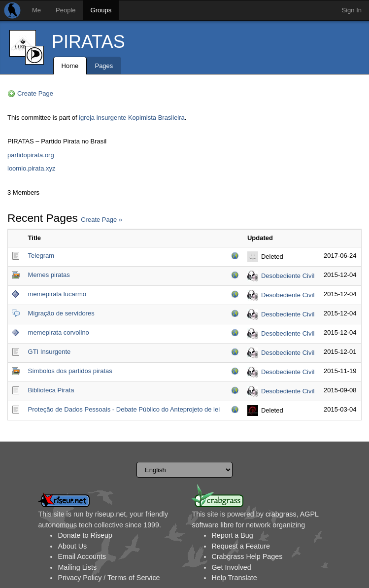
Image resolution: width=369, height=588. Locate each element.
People (66, 10)
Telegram (41, 256)
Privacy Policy (80, 578)
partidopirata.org (31, 155)
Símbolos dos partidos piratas (70, 371)
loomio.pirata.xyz (32, 168)
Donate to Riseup (85, 535)
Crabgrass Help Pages (247, 556)
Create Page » (101, 220)
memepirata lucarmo (57, 294)
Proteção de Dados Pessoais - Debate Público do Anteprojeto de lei (124, 409)
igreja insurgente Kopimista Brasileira (132, 118)
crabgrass (281, 514)
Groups (101, 10)
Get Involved (231, 567)
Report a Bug (232, 535)
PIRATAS (88, 42)
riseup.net (111, 514)
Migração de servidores (61, 313)
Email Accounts (82, 556)
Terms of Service (134, 578)
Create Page (35, 93)
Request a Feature (240, 546)
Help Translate (234, 578)
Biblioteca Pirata (51, 390)
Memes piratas (49, 275)
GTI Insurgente (50, 352)
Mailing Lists (77, 567)
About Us (72, 546)
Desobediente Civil (288, 276)
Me (36, 10)
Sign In (352, 10)
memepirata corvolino (59, 332)
